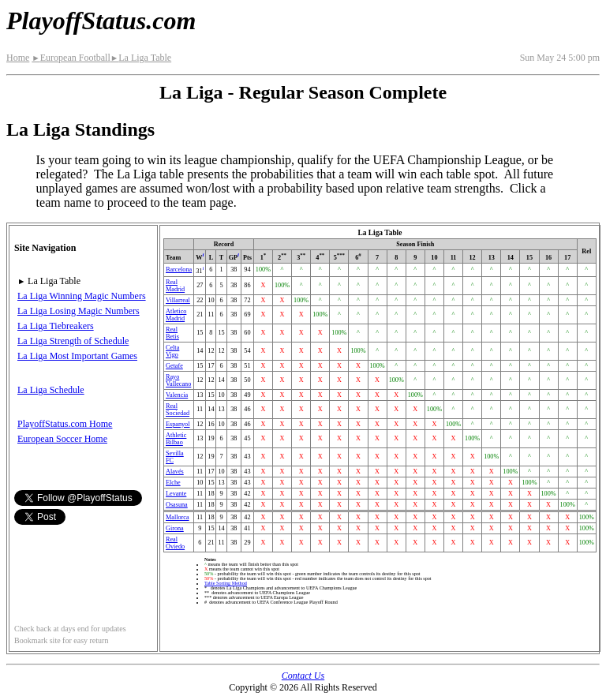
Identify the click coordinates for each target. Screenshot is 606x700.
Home (18, 58)
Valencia (177, 395)
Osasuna (177, 505)
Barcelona (179, 270)
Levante (176, 494)
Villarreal (178, 300)
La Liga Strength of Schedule (73, 341)
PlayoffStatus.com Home (65, 424)
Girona (175, 528)
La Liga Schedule (51, 390)
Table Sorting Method (226, 583)
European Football (71, 58)
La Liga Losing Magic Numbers (79, 311)
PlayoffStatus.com (101, 21)
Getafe (174, 366)
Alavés (175, 472)
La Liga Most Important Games (77, 356)
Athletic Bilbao (176, 439)
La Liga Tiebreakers (56, 326)
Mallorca (178, 517)
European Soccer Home (62, 439)
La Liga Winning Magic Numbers (82, 296)
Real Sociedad (178, 410)
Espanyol (178, 424)
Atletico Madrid (176, 315)
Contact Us (303, 676)
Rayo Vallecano (178, 380)
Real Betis (172, 333)
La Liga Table (141, 58)
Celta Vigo (172, 351)
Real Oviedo (175, 543)
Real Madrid (175, 286)
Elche (173, 483)
